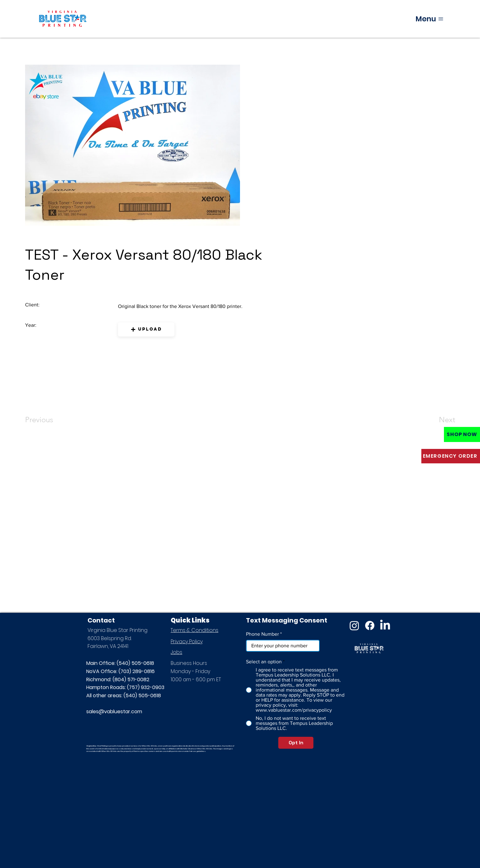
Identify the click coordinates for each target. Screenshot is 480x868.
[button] (146, 329)
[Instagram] (354, 625)
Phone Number (262, 634)
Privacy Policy (187, 642)
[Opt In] (296, 743)
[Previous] (48, 420)
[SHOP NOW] (462, 434)
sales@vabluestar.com (114, 712)
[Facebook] (370, 625)
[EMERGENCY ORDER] (451, 456)
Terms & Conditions (195, 630)
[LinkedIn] (385, 625)
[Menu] (430, 19)
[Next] (435, 420)
